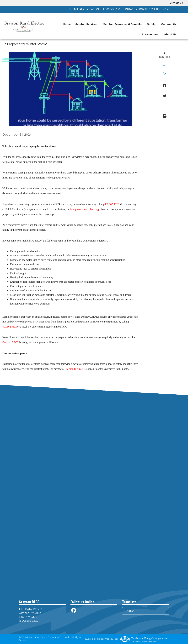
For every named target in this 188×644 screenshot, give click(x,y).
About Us (170, 34)
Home (67, 24)
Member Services (86, 24)
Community (169, 24)
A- (165, 66)
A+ (165, 74)
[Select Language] (146, 611)
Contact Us (176, 3)
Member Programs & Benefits (122, 24)
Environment (150, 34)
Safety (151, 24)
